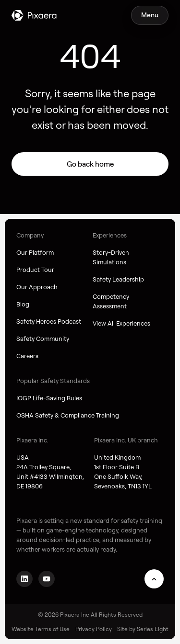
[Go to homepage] (34, 15)
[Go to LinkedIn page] (24, 579)
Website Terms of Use (41, 629)
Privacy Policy (94, 629)
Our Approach (37, 287)
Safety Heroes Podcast (49, 321)
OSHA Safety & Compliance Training (68, 415)
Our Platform (35, 252)
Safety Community (43, 339)
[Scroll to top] (154, 579)
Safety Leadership (118, 279)
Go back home (90, 164)
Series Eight (153, 629)
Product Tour (35, 270)
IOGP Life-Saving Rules (49, 398)
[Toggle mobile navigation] (150, 15)
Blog (23, 304)
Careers (27, 356)
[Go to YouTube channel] (47, 579)
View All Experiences (121, 323)
